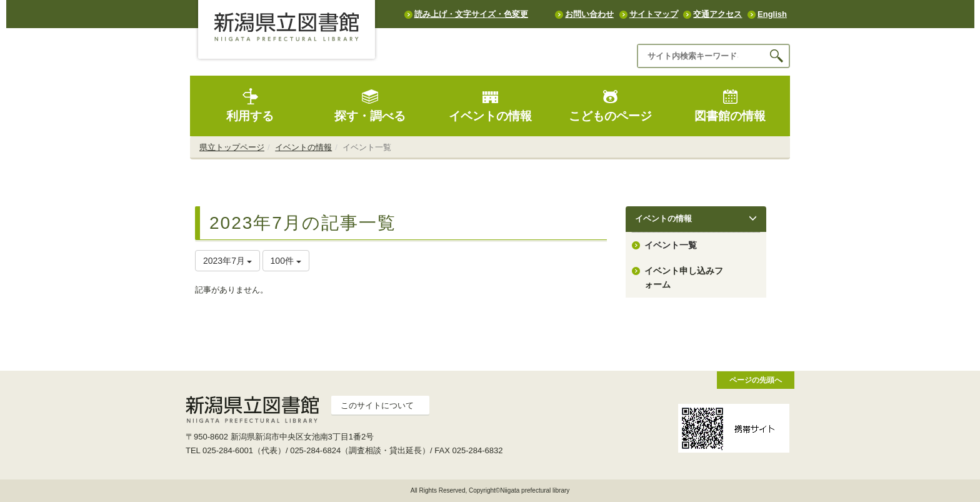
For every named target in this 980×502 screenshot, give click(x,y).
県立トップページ (232, 147)
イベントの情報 (490, 105)
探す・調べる (370, 105)
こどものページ (610, 105)
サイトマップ (654, 14)
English (772, 14)
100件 (286, 261)
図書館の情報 (730, 105)
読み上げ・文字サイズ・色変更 (471, 14)
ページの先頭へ (756, 380)
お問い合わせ (589, 14)
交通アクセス (717, 14)
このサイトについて (377, 405)
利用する (250, 105)
